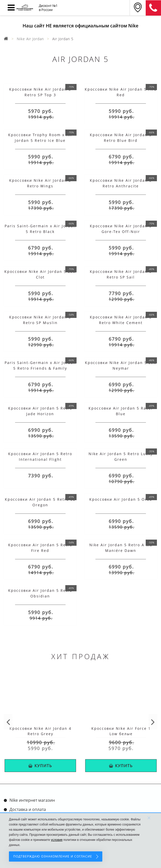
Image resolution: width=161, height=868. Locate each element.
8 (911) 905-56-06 (153, 8)
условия (57, 840)
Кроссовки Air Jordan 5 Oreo (121, 499)
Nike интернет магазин (32, 800)
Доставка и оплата (28, 809)
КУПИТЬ (40, 766)
